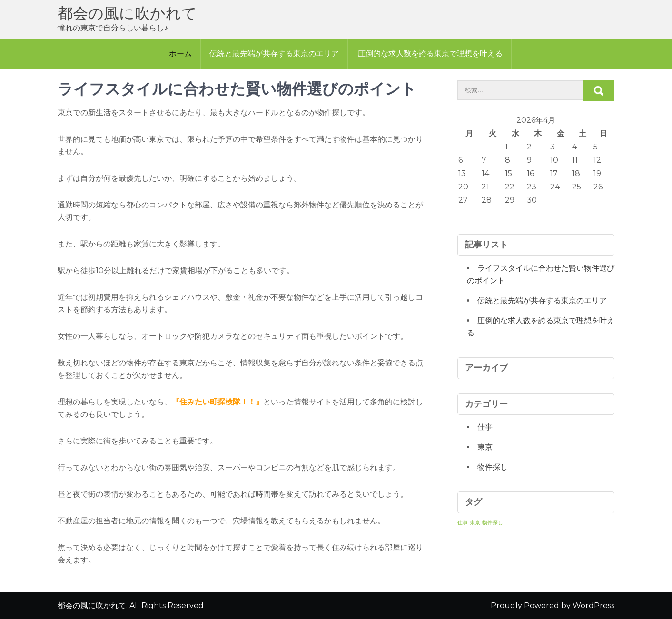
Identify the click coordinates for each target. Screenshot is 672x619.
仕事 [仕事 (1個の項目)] (463, 523)
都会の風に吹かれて (127, 13)
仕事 (485, 427)
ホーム (180, 54)
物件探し (493, 467)
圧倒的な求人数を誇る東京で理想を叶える (430, 54)
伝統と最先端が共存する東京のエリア (274, 54)
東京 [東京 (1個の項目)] (475, 523)
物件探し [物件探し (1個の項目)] (493, 523)
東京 (485, 447)
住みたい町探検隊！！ (217, 402)
